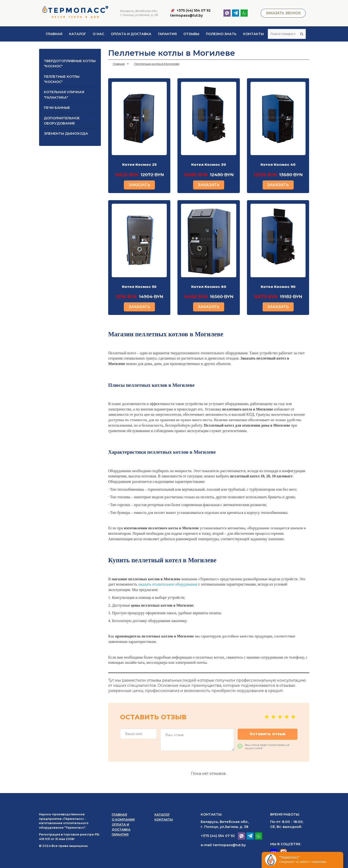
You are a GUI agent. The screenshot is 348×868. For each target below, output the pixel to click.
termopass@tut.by (187, 15)
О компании (123, 819)
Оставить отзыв (268, 734)
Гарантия (167, 34)
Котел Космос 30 (209, 164)
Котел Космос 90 (278, 287)
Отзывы (191, 34)
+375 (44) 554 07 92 (218, 836)
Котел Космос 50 (139, 287)
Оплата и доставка (131, 34)
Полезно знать (221, 34)
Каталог (78, 34)
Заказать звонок (283, 13)
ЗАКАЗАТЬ (139, 185)
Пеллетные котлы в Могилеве (157, 64)
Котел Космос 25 (139, 164)
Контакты (253, 34)
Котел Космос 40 (278, 164)
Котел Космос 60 (209, 287)
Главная (54, 34)
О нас (98, 34)
